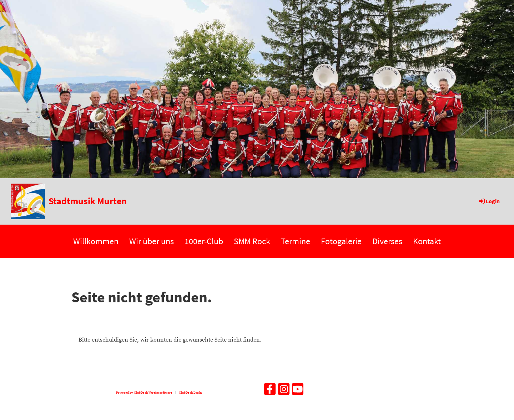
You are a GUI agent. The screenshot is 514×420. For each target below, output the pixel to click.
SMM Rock (252, 241)
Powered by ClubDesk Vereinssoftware (144, 393)
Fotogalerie (341, 241)
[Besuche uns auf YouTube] (298, 391)
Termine (296, 241)
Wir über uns (152, 241)
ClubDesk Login (190, 393)
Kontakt (427, 241)
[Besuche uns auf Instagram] (284, 391)
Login (489, 201)
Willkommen (96, 241)
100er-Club (204, 241)
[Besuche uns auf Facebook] (270, 391)
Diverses (387, 241)
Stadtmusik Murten (88, 201)
